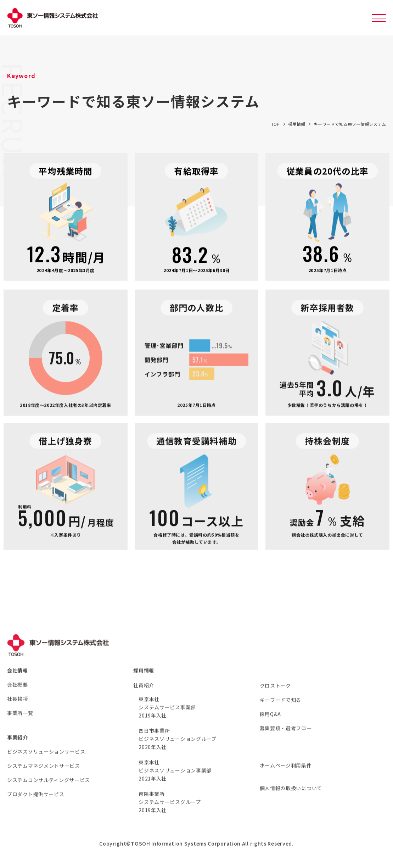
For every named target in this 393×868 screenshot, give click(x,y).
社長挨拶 (18, 708)
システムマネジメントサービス (44, 775)
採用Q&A (271, 723)
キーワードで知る (281, 709)
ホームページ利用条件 (286, 774)
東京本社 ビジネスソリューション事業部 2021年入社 (175, 779)
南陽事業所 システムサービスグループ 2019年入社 (170, 811)
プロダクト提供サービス (36, 803)
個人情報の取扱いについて (291, 797)
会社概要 (18, 694)
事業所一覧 (20, 722)
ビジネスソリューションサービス (46, 761)
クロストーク (275, 695)
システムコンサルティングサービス (49, 789)
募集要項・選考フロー (286, 737)
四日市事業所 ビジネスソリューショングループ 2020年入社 (178, 748)
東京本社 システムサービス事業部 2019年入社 (167, 716)
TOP (275, 129)
